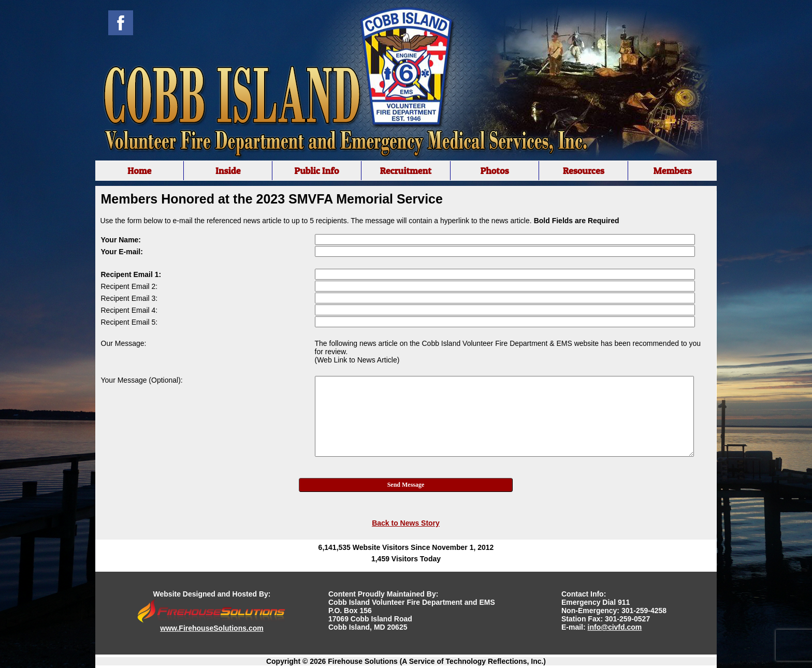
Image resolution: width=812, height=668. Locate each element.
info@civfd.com (615, 627)
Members (672, 171)
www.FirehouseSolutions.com (212, 628)
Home (139, 171)
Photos (494, 171)
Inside (228, 171)
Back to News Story (406, 523)
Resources (584, 171)
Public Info (316, 171)
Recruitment (405, 171)
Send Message (406, 485)
